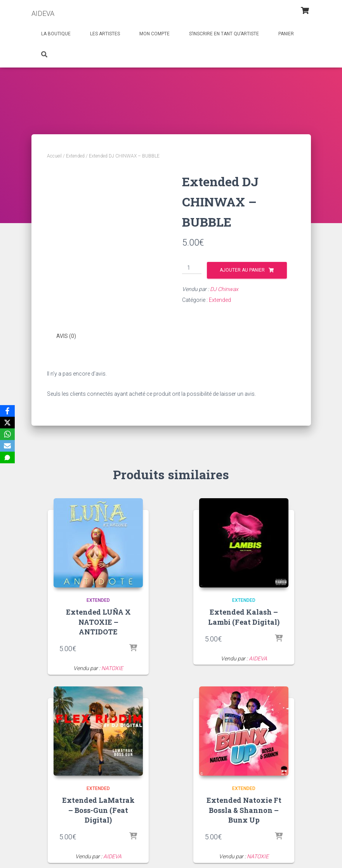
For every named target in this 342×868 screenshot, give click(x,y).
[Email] (7, 446)
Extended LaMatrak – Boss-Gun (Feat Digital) (98, 809)
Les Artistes (105, 34)
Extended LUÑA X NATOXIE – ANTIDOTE (98, 621)
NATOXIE (112, 668)
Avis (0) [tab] (66, 336)
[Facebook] (7, 411)
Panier (286, 34)
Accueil (54, 156)
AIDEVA (258, 658)
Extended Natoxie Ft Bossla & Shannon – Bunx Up (244, 809)
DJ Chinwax (224, 289)
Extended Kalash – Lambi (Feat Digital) (244, 616)
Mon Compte (155, 34)
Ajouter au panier (242, 270)
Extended (75, 156)
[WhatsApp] (7, 434)
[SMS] (7, 457)
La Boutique (56, 34)
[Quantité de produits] (192, 268)
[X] (7, 423)
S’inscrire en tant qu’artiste (224, 34)
